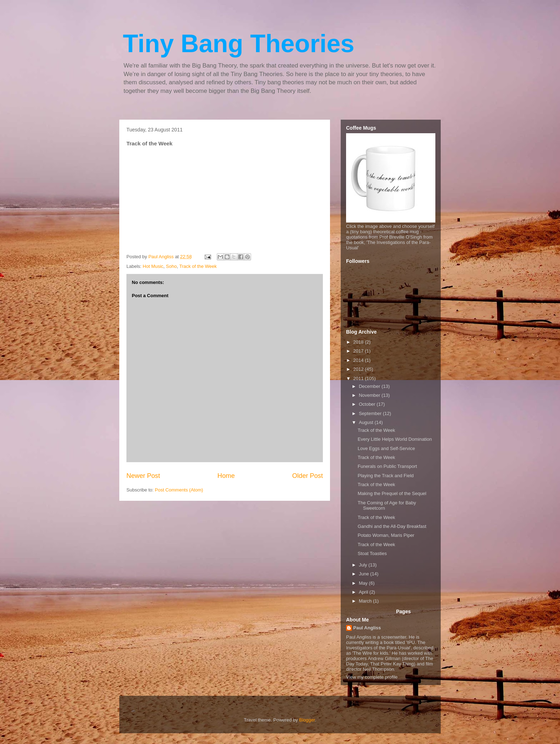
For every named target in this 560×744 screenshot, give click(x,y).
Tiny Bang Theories (239, 44)
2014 (359, 360)
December (370, 386)
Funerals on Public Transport (387, 466)
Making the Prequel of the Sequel (392, 493)
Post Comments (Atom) (179, 490)
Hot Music (153, 266)
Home (226, 476)
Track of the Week (198, 266)
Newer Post (143, 476)
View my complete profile (372, 677)
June (365, 574)
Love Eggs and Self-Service (386, 448)
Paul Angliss (367, 628)
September (371, 413)
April (364, 592)
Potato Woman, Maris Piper (386, 535)
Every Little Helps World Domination (395, 439)
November (370, 395)
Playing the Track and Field (386, 476)
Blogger (307, 720)
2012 (359, 369)
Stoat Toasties (372, 553)
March (366, 601)
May (364, 583)
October (368, 404)
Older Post (307, 476)
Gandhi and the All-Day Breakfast (392, 526)
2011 (359, 378)
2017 (359, 351)
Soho (171, 266)
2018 (359, 342)
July (364, 565)
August (367, 422)
